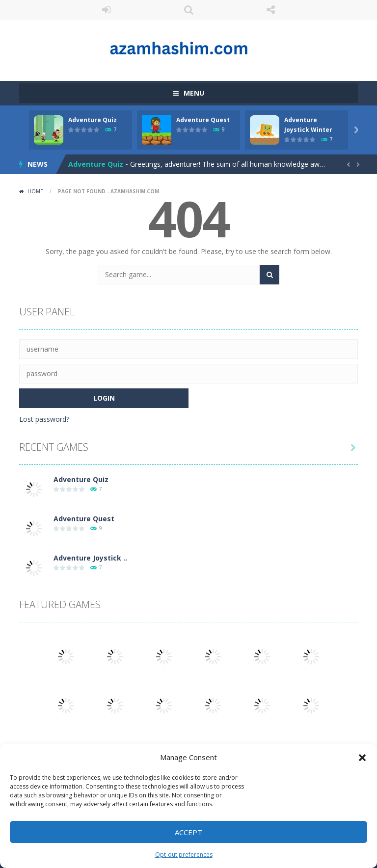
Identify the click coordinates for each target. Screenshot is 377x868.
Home (35, 191)
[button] (362, 758)
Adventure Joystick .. (90, 558)
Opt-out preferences (184, 855)
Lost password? (44, 419)
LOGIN (107, 10)
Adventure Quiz (93, 120)
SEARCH (188, 10)
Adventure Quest (203, 120)
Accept (188, 832)
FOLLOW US (271, 10)
